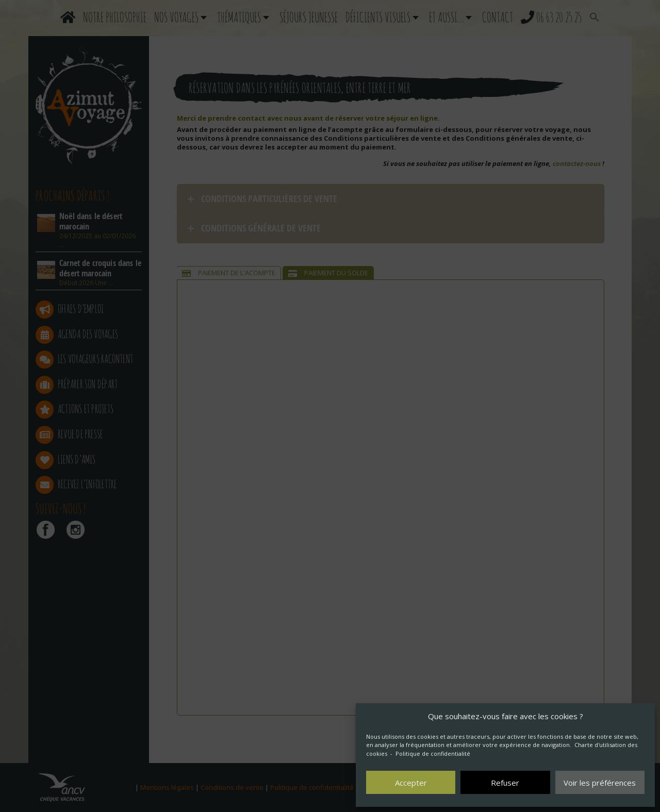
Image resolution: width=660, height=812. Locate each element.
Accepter (411, 783)
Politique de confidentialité (433, 753)
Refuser (505, 783)
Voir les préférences (600, 783)
